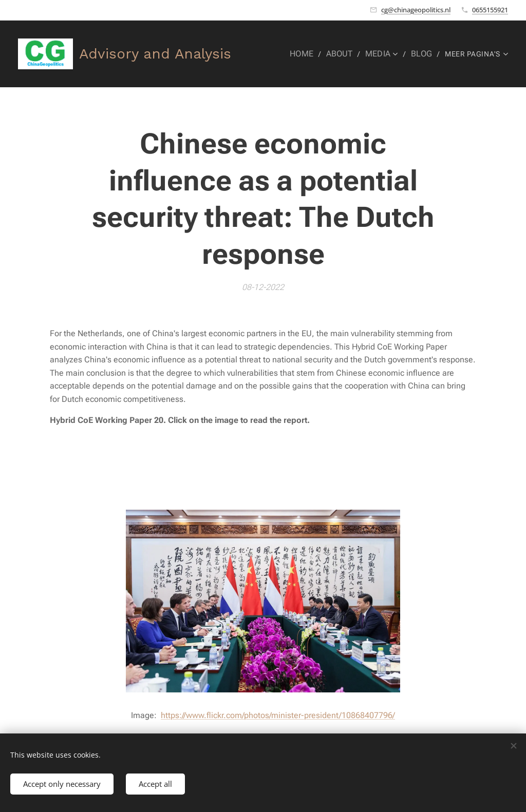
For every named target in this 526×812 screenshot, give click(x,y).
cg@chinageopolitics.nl (416, 10)
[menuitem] (309, 54)
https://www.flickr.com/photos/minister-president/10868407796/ (278, 715)
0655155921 (490, 10)
